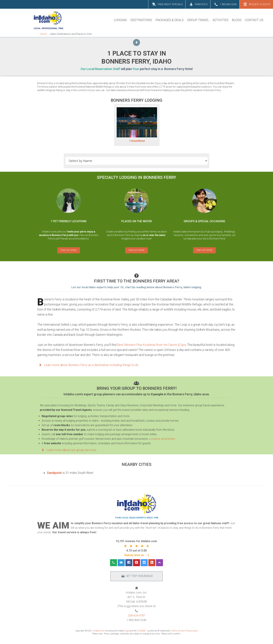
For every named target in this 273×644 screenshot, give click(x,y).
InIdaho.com (99, 631)
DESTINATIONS (141, 20)
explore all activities (163, 439)
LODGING (120, 20)
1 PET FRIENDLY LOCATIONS (69, 221)
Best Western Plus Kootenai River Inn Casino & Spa (151, 345)
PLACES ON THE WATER (137, 221)
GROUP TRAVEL (198, 20)
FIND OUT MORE (69, 250)
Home (43, 34)
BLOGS (237, 20)
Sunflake (142, 631)
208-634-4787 (136, 616)
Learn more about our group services (68, 450)
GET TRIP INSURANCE (137, 576)
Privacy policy (192, 631)
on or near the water (154, 235)
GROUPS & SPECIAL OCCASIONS (204, 221)
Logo (127, 631)
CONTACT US (254, 20)
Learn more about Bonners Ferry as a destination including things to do (88, 365)
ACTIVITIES (221, 20)
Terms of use (178, 631)
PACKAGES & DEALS (170, 20)
